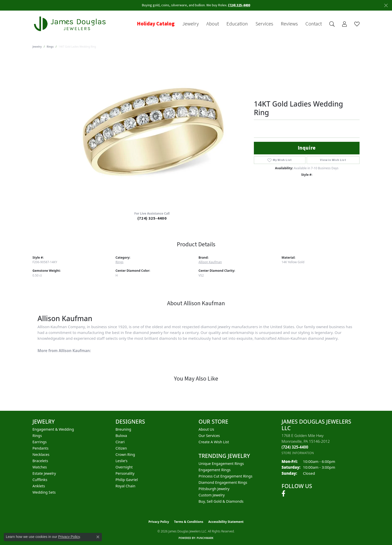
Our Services (209, 436)
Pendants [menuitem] (41, 448)
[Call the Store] (295, 447)
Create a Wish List (214, 442)
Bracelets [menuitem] (40, 461)
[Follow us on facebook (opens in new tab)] (283, 494)
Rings (50, 47)
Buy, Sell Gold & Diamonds (221, 501)
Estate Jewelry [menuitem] (44, 473)
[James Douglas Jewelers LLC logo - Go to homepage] (71, 24)
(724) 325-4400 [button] (239, 5)
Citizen (121, 448)
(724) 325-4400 (152, 218)
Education (237, 24)
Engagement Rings (215, 470)
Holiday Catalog (156, 24)
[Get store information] (298, 453)
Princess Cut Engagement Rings (225, 476)
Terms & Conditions (189, 522)
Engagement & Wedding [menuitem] (53, 429)
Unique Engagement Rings (221, 464)
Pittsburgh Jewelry (214, 489)
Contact (314, 24)
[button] (332, 24)
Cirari (120, 442)
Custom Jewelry (212, 495)
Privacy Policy (159, 522)
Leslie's (122, 461)
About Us (206, 429)
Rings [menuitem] (37, 436)
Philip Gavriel (127, 480)
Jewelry (190, 24)
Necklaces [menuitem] (41, 454)
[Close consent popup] (98, 537)
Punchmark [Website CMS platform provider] (205, 538)
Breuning (123, 429)
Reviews (289, 24)
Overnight (124, 467)
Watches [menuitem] (40, 467)
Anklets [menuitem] (39, 486)
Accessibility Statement (226, 522)
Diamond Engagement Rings (223, 482)
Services (264, 24)
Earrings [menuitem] (40, 442)
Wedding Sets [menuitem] (44, 492)
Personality (125, 473)
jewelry (37, 47)
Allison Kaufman (210, 262)
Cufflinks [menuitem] (40, 480)
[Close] (386, 5)
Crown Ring (125, 454)
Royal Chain (125, 486)
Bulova (121, 436)
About (213, 24)
